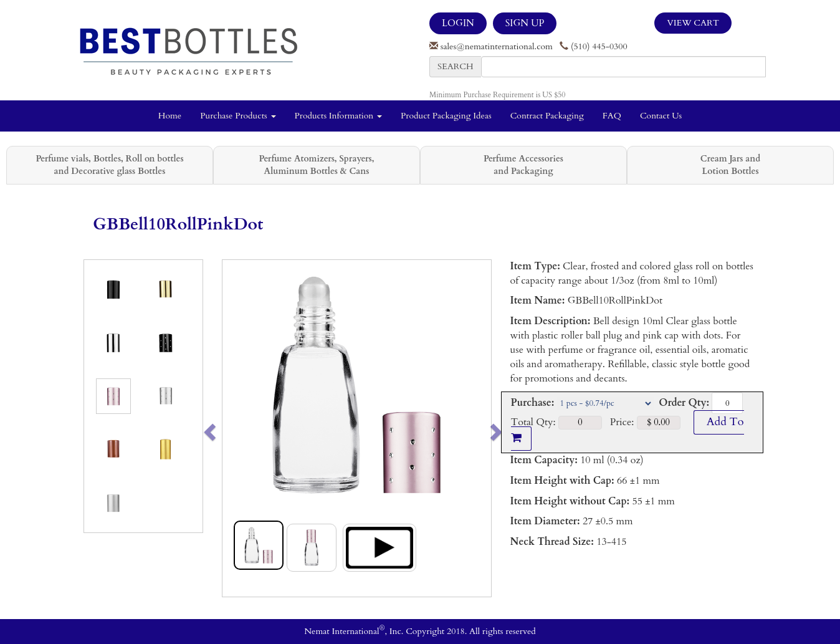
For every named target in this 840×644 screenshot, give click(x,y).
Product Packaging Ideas (446, 116)
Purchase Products (238, 116)
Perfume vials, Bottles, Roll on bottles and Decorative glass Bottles (109, 165)
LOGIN (458, 23)
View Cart (693, 23)
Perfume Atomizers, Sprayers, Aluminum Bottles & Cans (317, 165)
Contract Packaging (547, 116)
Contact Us (661, 116)
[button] (236, 428)
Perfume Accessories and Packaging (523, 165)
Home (170, 116)
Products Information (339, 116)
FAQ (612, 116)
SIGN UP (525, 23)
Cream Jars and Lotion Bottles (730, 165)
